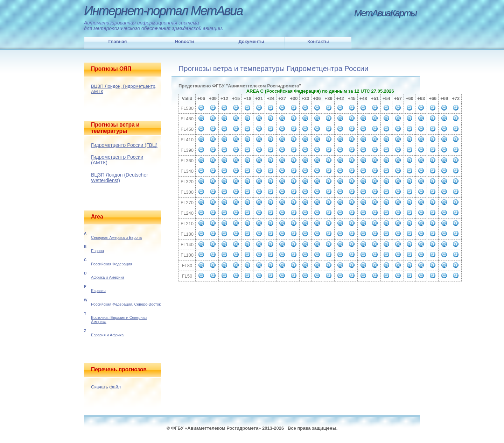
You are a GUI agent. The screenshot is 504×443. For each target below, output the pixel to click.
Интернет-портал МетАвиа (163, 11)
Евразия (98, 291)
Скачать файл (106, 387)
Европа (97, 251)
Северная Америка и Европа (116, 237)
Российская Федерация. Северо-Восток (126, 304)
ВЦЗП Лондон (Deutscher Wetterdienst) (120, 178)
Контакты (318, 41)
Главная (118, 41)
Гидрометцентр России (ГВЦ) (124, 145)
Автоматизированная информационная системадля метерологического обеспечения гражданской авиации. (154, 26)
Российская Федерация (112, 264)
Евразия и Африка (107, 335)
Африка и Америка (108, 277)
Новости (185, 41)
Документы (251, 41)
